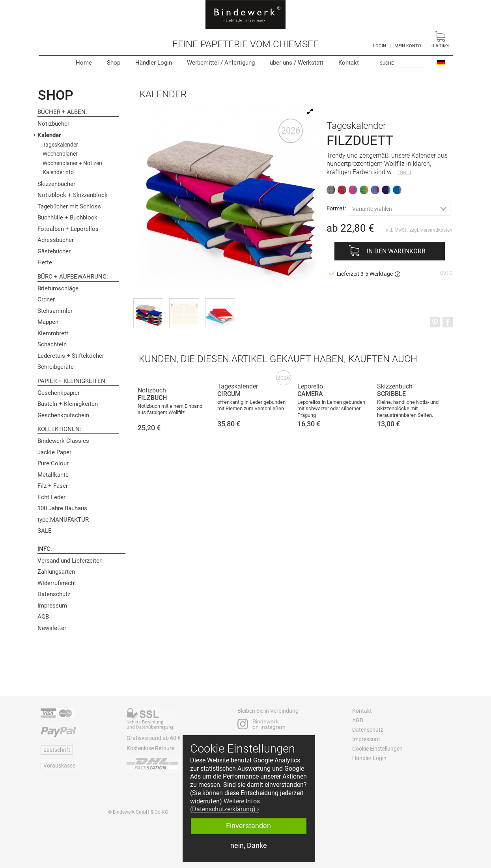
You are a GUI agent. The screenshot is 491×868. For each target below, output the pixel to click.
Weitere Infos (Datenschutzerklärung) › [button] (225, 805)
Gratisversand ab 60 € (154, 738)
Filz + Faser (53, 486)
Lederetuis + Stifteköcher (71, 356)
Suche (387, 63)
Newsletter (52, 628)
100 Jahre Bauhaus (62, 508)
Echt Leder (51, 497)
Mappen (48, 322)
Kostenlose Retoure (150, 748)
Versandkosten (436, 230)
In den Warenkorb (396, 251)
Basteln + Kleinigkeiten (68, 404)
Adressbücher (56, 240)
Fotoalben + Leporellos (68, 229)
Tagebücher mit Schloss (69, 206)
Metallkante (53, 475)
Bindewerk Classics (63, 441)
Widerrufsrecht (57, 583)
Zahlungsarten (56, 572)
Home (84, 63)
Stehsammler (55, 311)
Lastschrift (57, 750)
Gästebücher (54, 251)
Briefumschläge (58, 288)
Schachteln (52, 344)
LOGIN (380, 46)
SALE (45, 531)
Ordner (46, 299)
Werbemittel (221, 63)
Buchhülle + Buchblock (67, 217)
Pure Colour (53, 463)
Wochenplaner (60, 154)
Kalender (49, 135)
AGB (43, 617)
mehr (405, 172)
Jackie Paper (54, 452)
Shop (114, 63)
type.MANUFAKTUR (63, 520)
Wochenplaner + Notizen (72, 163)
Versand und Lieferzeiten (70, 561)
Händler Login (154, 63)
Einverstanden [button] (248, 826)
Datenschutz (54, 594)
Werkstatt (297, 63)
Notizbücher (53, 124)
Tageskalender (60, 145)
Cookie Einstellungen (377, 749)
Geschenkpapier (59, 393)
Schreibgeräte (56, 367)
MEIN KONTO (408, 46)
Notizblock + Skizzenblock (73, 195)
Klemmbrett (53, 333)
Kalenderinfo (58, 172)
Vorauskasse (59, 766)
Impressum (52, 606)
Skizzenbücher (56, 184)
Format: (336, 208)
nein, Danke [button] (249, 846)
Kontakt (349, 63)
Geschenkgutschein (63, 415)
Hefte (45, 262)
